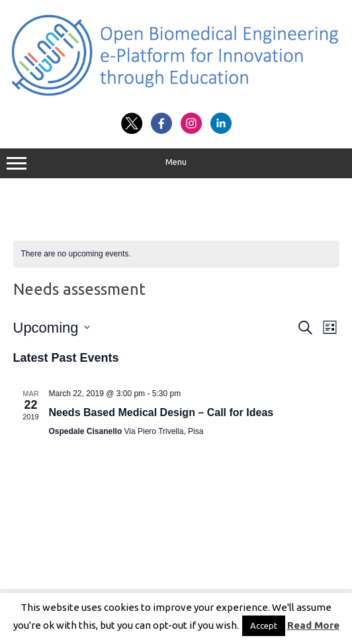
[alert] (176, 254)
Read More (313, 625)
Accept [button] (264, 625)
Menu (176, 164)
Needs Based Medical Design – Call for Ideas (161, 412)
